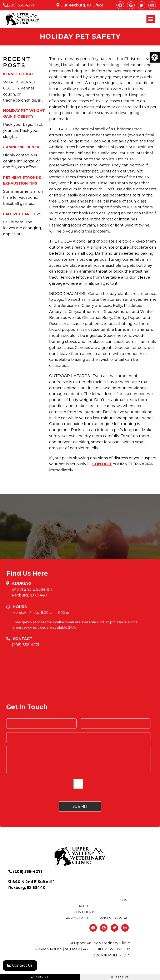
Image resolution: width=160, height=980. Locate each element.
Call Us (40, 977)
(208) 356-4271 (20, 5)
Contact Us (20, 965)
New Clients (84, 912)
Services (103, 918)
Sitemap (72, 949)
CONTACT (102, 464)
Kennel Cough (18, 74)
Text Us (120, 977)
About (84, 906)
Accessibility (95, 949)
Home (125, 900)
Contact (122, 918)
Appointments (79, 918)
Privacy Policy (49, 949)
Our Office (81, 5)
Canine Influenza (21, 147)
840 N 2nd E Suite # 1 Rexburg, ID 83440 (32, 592)
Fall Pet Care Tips (22, 214)
